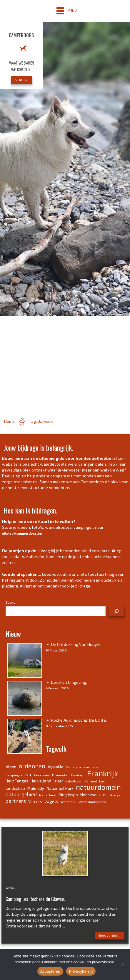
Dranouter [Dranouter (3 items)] (60, 775)
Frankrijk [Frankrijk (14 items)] (102, 773)
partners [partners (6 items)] (16, 801)
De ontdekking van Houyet (76, 644)
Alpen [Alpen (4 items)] (11, 767)
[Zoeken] (116, 611)
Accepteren (50, 971)
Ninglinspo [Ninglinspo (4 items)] (68, 795)
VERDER (21, 80)
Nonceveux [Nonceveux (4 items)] (90, 795)
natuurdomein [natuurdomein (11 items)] (98, 787)
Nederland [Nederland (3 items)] (48, 795)
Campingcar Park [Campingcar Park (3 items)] (19, 775)
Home (9, 421)
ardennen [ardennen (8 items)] (32, 766)
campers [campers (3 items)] (91, 767)
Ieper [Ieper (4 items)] (58, 781)
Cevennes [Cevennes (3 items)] (42, 775)
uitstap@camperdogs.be (22, 533)
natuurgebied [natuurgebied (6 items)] (21, 794)
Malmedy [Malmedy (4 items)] (36, 788)
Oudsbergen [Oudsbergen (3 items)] (113, 795)
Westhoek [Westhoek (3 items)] (69, 802)
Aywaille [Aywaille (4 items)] (56, 767)
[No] (123, 964)
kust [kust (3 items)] (102, 781)
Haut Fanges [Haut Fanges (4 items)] (17, 781)
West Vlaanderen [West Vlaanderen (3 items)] (92, 802)
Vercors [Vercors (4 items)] (35, 801)
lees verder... (110, 936)
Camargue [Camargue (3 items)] (74, 767)
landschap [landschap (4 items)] (15, 788)
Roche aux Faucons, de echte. (79, 720)
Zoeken (12, 602)
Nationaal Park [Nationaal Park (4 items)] (60, 788)
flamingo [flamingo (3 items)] (78, 775)
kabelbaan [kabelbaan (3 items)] (74, 781)
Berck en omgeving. (69, 682)
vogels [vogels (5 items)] (51, 801)
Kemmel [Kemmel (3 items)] (91, 781)
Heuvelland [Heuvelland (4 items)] (41, 781)
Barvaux (10, 887)
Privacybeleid (81, 971)
